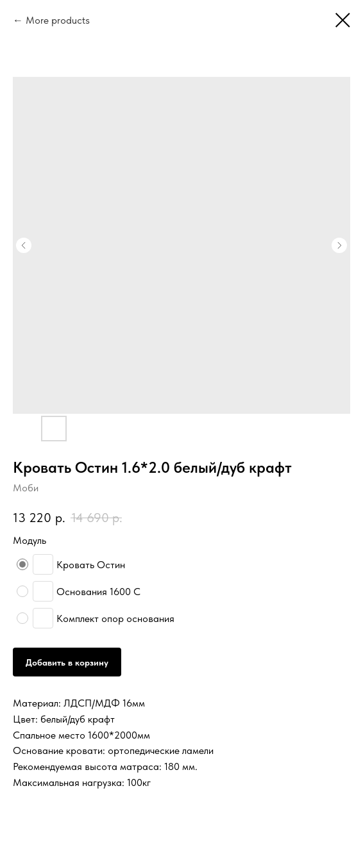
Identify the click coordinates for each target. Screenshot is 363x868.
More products (58, 20)
